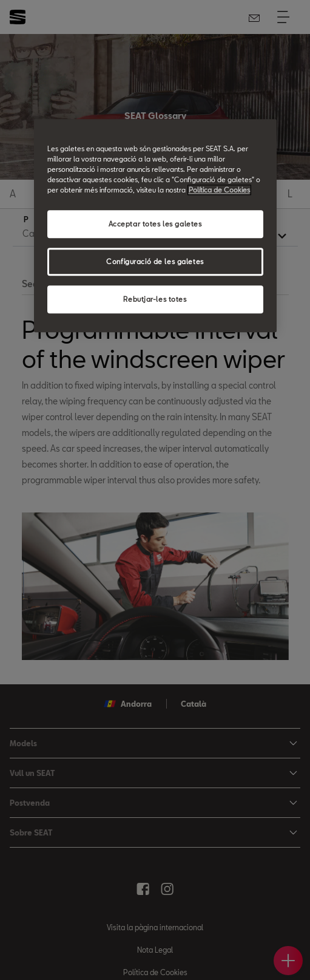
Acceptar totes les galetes (155, 224)
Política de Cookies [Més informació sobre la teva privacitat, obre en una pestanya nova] (219, 190)
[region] (155, 226)
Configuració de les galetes (155, 262)
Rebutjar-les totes (155, 300)
